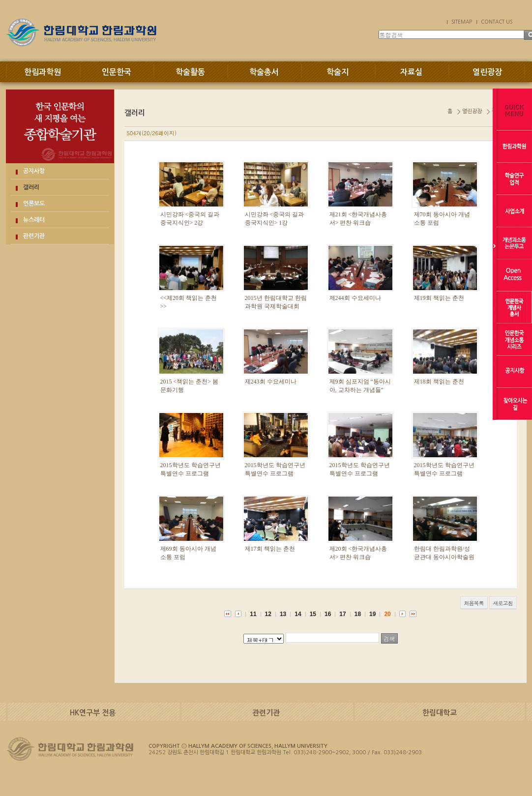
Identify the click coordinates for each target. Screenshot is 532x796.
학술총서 (264, 72)
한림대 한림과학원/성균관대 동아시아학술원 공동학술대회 (444, 557)
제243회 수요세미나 (271, 382)
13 (283, 614)
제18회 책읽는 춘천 (439, 382)
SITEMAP (462, 22)
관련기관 (34, 236)
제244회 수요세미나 (355, 298)
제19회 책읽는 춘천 (439, 298)
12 (268, 614)
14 (298, 614)
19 (372, 614)
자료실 (411, 72)
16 (328, 614)
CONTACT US (497, 22)
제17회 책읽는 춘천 (270, 549)
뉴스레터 (34, 220)
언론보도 (34, 204)
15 (313, 614)
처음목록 (474, 603)
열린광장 (487, 72)
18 (358, 614)
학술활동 (190, 72)
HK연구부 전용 (93, 713)
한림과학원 (43, 72)
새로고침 (503, 603)
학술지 (338, 72)
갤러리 (31, 187)
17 (342, 614)
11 (253, 614)
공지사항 (34, 171)
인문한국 (117, 72)
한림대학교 (440, 713)
